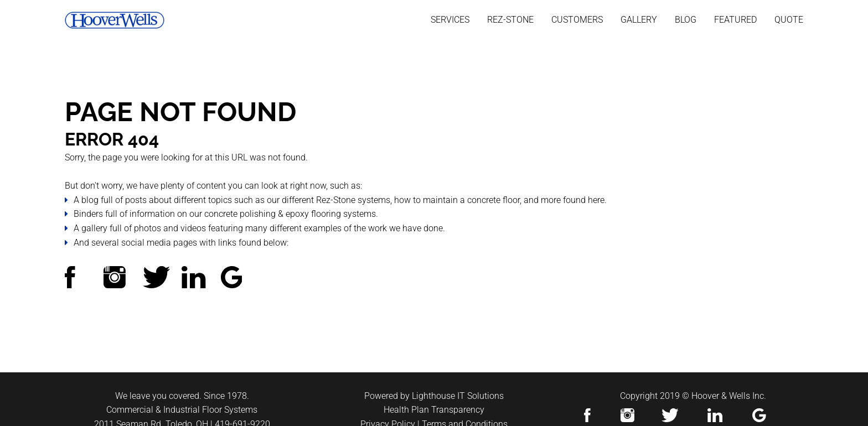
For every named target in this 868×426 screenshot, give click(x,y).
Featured (735, 20)
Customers (577, 20)
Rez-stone (510, 20)
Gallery (639, 20)
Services (450, 20)
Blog (686, 20)
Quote (789, 20)
